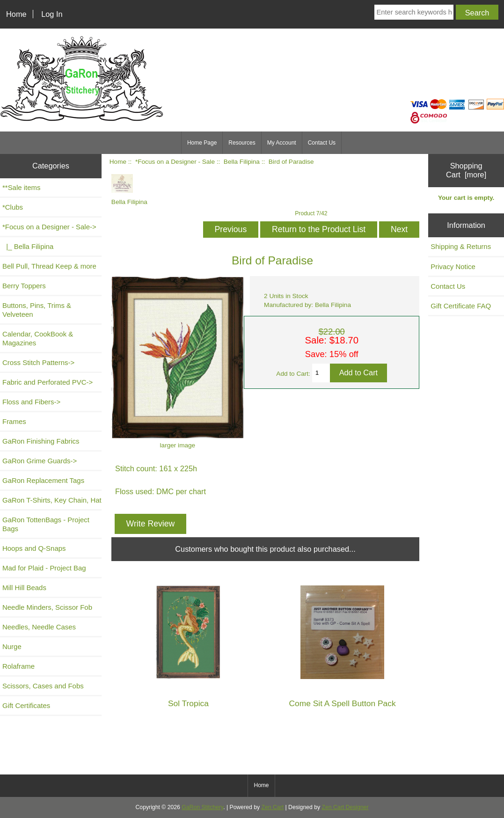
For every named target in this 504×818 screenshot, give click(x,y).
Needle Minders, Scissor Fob (47, 607)
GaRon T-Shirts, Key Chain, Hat (52, 500)
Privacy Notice (453, 267)
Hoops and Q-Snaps (34, 548)
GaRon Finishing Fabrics (41, 441)
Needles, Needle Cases (39, 627)
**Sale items (21, 187)
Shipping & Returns (461, 246)
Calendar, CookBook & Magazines (38, 338)
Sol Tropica (188, 704)
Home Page (202, 143)
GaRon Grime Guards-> (40, 461)
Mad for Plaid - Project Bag (44, 568)
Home (16, 14)
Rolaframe (18, 666)
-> (49, 227)
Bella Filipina (242, 162)
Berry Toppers (24, 286)
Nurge (12, 646)
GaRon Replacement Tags (43, 480)
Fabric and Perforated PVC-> (47, 382)
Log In (52, 14)
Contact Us (322, 143)
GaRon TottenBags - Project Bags (46, 524)
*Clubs (13, 207)
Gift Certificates (26, 705)
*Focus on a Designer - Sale (175, 162)
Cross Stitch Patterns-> (38, 362)
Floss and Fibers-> (31, 402)
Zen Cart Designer (345, 807)
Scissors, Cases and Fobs (43, 686)
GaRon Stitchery (202, 807)
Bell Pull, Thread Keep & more (49, 266)
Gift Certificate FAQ (461, 306)
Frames (14, 421)
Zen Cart (273, 807)
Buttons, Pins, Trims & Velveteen (37, 310)
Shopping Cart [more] (466, 170)
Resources (242, 143)
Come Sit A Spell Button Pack (342, 704)
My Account (282, 143)
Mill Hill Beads (24, 588)
